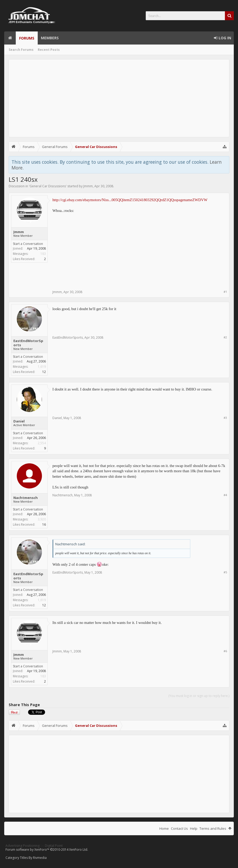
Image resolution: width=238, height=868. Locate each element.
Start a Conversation (28, 244)
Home (10, 38)
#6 (225, 651)
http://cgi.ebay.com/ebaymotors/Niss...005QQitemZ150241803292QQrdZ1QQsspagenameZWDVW (130, 200)
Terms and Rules (213, 828)
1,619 (42, 367)
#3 (225, 418)
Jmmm (88, 186)
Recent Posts (49, 50)
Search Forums (21, 50)
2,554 (42, 443)
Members (50, 38)
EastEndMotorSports (28, 343)
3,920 (42, 519)
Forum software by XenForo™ (47, 850)
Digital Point (54, 846)
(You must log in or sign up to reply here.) (199, 696)
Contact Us (179, 828)
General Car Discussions (48, 186)
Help (194, 828)
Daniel (19, 421)
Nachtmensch (26, 498)
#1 (225, 292)
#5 (225, 572)
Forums (27, 38)
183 (43, 254)
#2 (225, 337)
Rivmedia (40, 858)
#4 (225, 495)
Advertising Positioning (23, 846)
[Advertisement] (119, 98)
